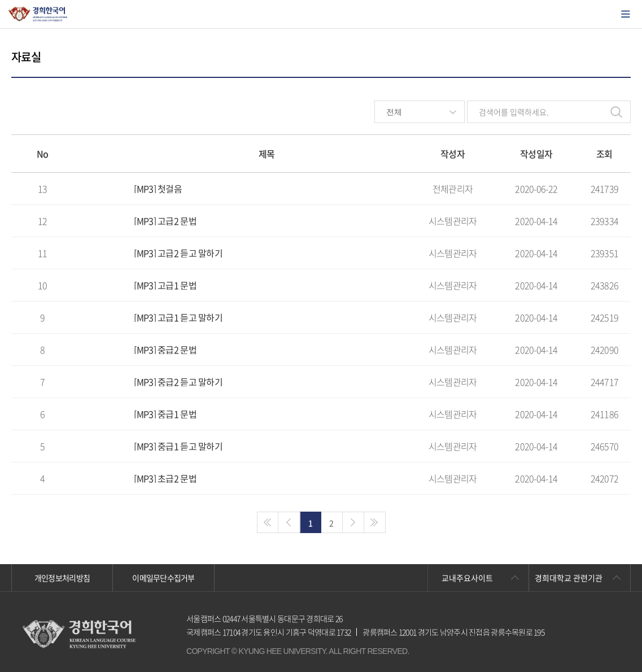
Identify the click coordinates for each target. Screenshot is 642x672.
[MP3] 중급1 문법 (165, 414)
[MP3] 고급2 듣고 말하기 (178, 253)
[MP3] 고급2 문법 (165, 221)
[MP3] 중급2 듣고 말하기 (178, 382)
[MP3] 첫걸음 (158, 189)
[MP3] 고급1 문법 (165, 285)
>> (375, 522)
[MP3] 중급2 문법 (165, 350)
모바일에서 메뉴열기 (626, 14)
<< (268, 522)
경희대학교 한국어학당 (38, 14)
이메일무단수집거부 (163, 578)
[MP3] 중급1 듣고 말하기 (178, 446)
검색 (616, 112)
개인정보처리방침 (62, 578)
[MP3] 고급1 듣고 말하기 (178, 317)
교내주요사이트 (467, 578)
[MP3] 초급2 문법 (165, 478)
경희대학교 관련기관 (569, 578)
